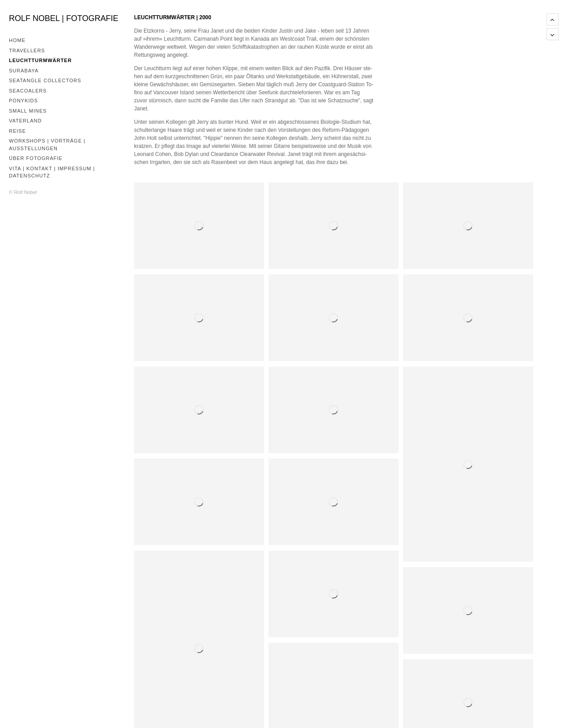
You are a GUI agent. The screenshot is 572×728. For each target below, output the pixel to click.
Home (17, 40)
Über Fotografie (36, 158)
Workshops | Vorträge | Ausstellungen (47, 145)
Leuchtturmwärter (40, 60)
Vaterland (25, 121)
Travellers (27, 50)
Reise (17, 131)
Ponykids (23, 101)
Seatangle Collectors (45, 80)
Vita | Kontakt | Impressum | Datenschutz (52, 172)
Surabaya (24, 71)
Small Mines (28, 111)
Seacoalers (28, 91)
